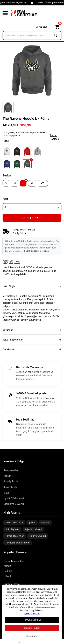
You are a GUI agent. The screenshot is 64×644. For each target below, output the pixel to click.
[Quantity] (32, 207)
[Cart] (57, 27)
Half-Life (8, 571)
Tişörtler (45, 522)
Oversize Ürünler (14, 522)
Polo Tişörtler (12, 529)
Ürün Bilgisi (9, 286)
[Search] (55, 35)
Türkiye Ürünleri (37, 536)
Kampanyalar (11, 470)
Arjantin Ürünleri (33, 529)
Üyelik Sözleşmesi (14, 498)
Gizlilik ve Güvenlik (14, 504)
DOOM (7, 566)
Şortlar (32, 522)
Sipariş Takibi (11, 481)
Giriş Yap (42, 27)
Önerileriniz (9, 349)
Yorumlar (8, 330)
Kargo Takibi (10, 487)
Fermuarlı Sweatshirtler (18, 543)
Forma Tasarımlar (15, 536)
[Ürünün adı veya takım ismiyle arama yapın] (32, 35)
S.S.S (6, 493)
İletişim (7, 476)
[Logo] (24, 13)
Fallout (7, 576)
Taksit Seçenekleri (13, 340)
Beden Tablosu (54, 137)
